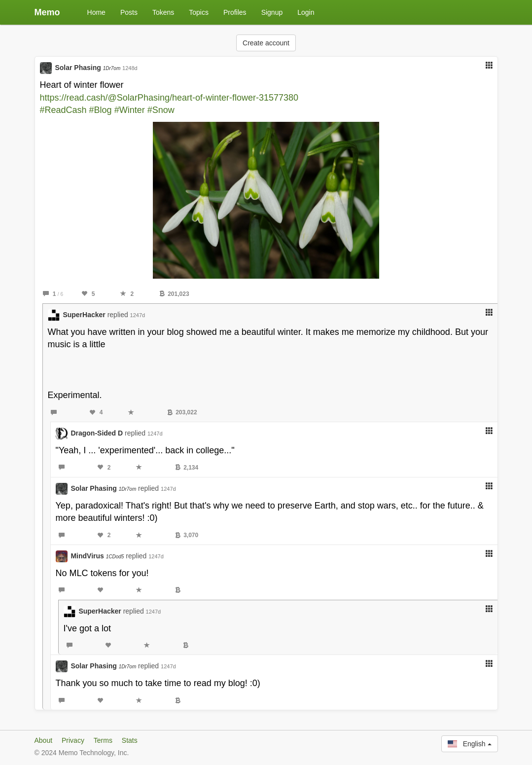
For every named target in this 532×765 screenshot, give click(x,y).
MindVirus (97, 556)
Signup (272, 12)
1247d (138, 315)
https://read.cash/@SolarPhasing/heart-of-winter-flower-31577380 (169, 98)
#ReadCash (63, 110)
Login (306, 12)
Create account (266, 43)
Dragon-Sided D (97, 433)
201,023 (174, 294)
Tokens (163, 12)
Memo (47, 12)
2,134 (187, 468)
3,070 (187, 535)
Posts (129, 12)
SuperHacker (84, 315)
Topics (199, 12)
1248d (130, 68)
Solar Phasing (88, 68)
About (44, 740)
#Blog (101, 110)
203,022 (182, 412)
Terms (103, 740)
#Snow (161, 110)
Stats (130, 740)
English (469, 744)
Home (96, 12)
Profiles (235, 12)
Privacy (73, 740)
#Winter (130, 110)
